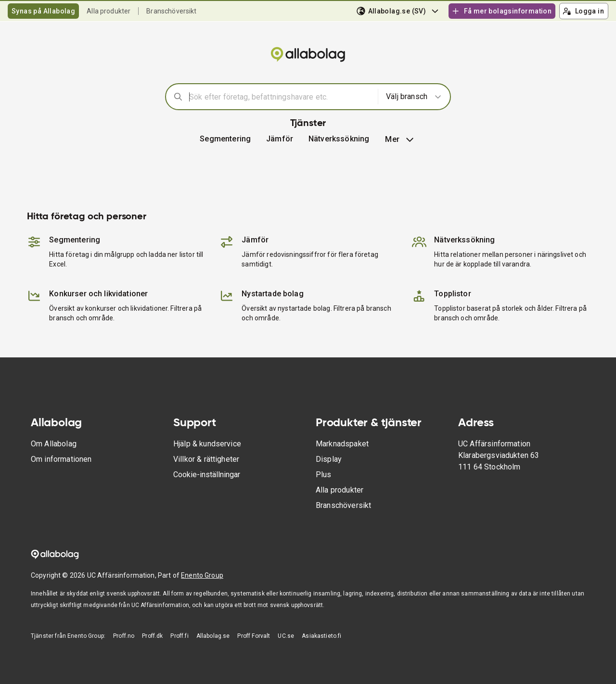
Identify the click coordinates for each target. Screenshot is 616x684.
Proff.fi (179, 636)
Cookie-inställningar (207, 475)
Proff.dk (152, 636)
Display (329, 459)
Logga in (583, 11)
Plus (324, 475)
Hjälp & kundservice (207, 444)
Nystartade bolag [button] (272, 294)
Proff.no (124, 636)
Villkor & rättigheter (206, 459)
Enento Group (202, 575)
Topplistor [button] (453, 294)
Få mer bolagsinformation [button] (501, 11)
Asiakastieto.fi (321, 636)
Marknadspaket (342, 444)
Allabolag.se (213, 636)
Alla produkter (109, 11)
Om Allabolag (54, 444)
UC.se (286, 636)
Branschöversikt (171, 11)
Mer (400, 139)
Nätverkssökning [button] (339, 139)
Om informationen (61, 459)
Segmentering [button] (225, 139)
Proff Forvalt (254, 636)
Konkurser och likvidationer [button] (98, 294)
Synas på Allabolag (43, 11)
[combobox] (280, 97)
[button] (280, 139)
